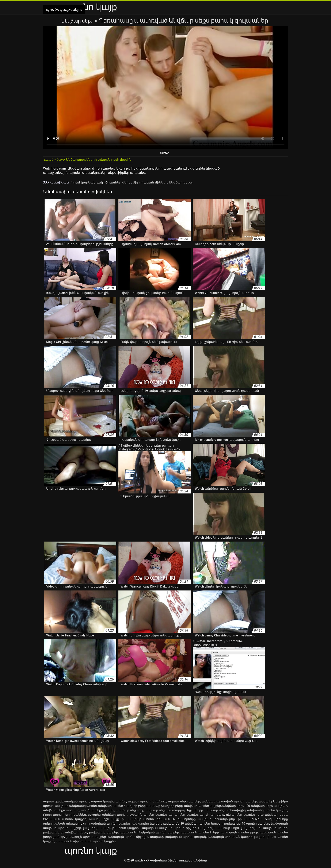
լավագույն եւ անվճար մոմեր (264, 830)
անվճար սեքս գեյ (129, 812)
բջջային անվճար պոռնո (108, 817)
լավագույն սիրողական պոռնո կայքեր (86, 843)
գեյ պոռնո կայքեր (183, 817)
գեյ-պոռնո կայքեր (240, 817)
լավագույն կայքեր (104, 834)
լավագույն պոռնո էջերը (200, 834)
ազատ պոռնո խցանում (147, 803)
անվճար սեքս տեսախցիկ (225, 812)
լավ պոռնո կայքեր (146, 826)
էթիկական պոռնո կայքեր (65, 821)
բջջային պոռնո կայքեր (148, 817)
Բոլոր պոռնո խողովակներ (64, 817)
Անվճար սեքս (78, 21)
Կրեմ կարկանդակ (88, 184)
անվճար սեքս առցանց (61, 812)
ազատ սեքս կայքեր (184, 803)
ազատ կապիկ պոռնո (109, 803)
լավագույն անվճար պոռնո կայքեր (111, 830)
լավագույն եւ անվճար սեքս (65, 834)
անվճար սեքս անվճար (269, 808)
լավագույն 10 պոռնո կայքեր (247, 826)
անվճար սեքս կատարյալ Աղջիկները (174, 812)
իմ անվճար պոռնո (138, 821)
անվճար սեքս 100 (236, 808)
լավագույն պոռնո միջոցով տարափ (136, 839)
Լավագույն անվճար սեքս (219, 830)
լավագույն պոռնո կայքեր (86, 839)
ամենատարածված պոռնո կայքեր (229, 803)
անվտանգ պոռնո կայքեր (267, 812)
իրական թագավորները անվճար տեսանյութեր (196, 821)
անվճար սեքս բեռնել (97, 812)
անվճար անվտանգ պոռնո (76, 808)
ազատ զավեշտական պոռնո (66, 803)
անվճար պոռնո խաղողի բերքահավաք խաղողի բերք (140, 808)
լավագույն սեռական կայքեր (230, 839)
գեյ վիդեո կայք (212, 817)
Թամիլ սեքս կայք (104, 821)
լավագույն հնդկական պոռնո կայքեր (149, 834)
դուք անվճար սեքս (272, 817)
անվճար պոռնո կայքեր (203, 808)
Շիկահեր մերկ (120, 184)
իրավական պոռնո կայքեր (109, 826)
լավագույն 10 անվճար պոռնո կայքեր (193, 826)
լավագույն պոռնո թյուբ (239, 834)
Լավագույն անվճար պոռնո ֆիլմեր (168, 830)
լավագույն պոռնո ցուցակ (186, 839)
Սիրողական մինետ (152, 184)
